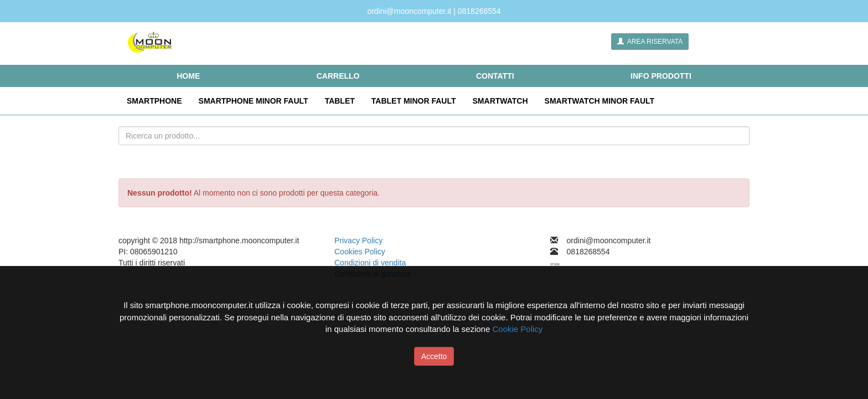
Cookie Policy (517, 329)
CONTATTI (495, 76)
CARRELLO (338, 76)
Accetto (434, 356)
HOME (188, 76)
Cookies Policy (360, 252)
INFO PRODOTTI (661, 76)
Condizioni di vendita (370, 263)
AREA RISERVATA (650, 42)
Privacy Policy (358, 241)
